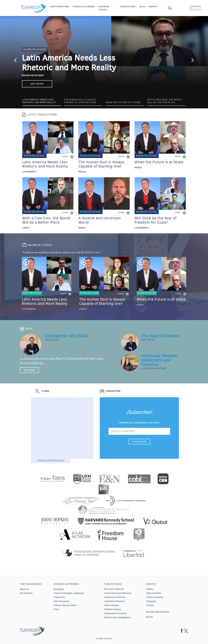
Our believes (26, 593)
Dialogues (151, 601)
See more (37, 84)
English (196, 9)
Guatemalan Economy (115, 613)
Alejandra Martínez (154, 368)
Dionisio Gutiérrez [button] (84, 6)
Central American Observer (118, 593)
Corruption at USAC (67, 336)
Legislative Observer (114, 601)
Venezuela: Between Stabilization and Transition (160, 360)
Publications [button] (127, 6)
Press (56, 609)
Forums (150, 605)
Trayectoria (59, 597)
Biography (59, 589)
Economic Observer (114, 589)
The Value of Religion (160, 336)
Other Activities (154, 593)
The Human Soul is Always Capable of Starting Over (101, 164)
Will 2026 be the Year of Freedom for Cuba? (155, 220)
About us (24, 589)
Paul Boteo (52, 340)
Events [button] (153, 6)
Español (197, 6)
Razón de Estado (33, 75)
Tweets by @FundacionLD (51, 460)
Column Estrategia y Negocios (69, 593)
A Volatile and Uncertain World (100, 220)
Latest (26, 228)
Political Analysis (112, 609)
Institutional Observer (115, 597)
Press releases (112, 605)
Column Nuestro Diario (65, 605)
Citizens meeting (155, 597)
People (82, 172)
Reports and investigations (117, 617)
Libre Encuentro (62, 601)
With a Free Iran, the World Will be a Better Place (46, 220)
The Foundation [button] (59, 6)
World (138, 168)
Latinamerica (29, 172)
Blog (143, 6)
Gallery (150, 589)
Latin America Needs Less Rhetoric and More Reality (69, 63)
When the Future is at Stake (159, 162)
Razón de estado (104, 8)
